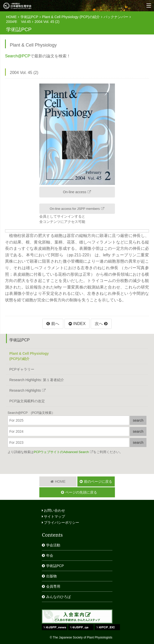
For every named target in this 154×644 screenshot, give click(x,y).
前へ (55, 324)
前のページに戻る (98, 481)
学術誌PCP (29, 17)
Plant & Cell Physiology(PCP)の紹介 (29, 356)
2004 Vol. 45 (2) (47, 22)
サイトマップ (54, 516)
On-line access (75, 192)
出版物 (51, 576)
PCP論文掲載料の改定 (27, 401)
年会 (50, 555)
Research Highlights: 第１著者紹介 (37, 380)
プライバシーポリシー (61, 522)
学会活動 (53, 545)
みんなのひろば (58, 597)
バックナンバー (116, 17)
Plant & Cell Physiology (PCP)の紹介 (71, 17)
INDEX (80, 324)
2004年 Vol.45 (18, 22)
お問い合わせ (54, 510)
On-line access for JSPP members (75, 209)
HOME (11, 17)
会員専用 (53, 586)
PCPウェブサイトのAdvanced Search (61, 452)
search (138, 420)
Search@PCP (18, 56)
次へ (99, 324)
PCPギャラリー (22, 369)
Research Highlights (25, 390)
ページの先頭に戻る (81, 492)
